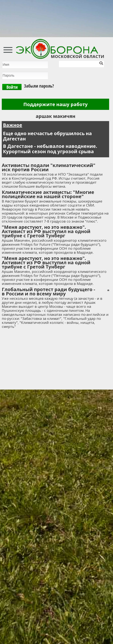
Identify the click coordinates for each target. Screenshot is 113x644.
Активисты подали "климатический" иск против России (49, 167)
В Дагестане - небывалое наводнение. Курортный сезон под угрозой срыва (50, 149)
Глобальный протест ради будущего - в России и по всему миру (48, 291)
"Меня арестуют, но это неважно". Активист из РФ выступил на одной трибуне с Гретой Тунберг (46, 231)
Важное (13, 125)
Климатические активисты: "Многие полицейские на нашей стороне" (48, 194)
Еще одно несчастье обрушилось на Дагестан (47, 136)
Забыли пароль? (39, 86)
